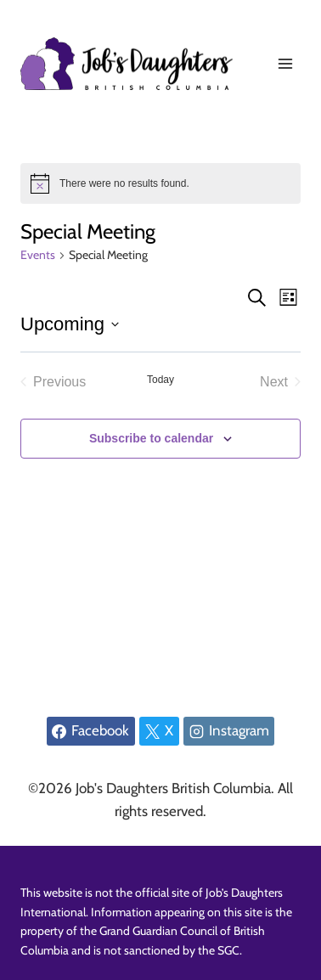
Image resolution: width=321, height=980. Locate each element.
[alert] (160, 183)
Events (38, 255)
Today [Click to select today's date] (160, 380)
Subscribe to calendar (151, 438)
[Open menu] (285, 63)
